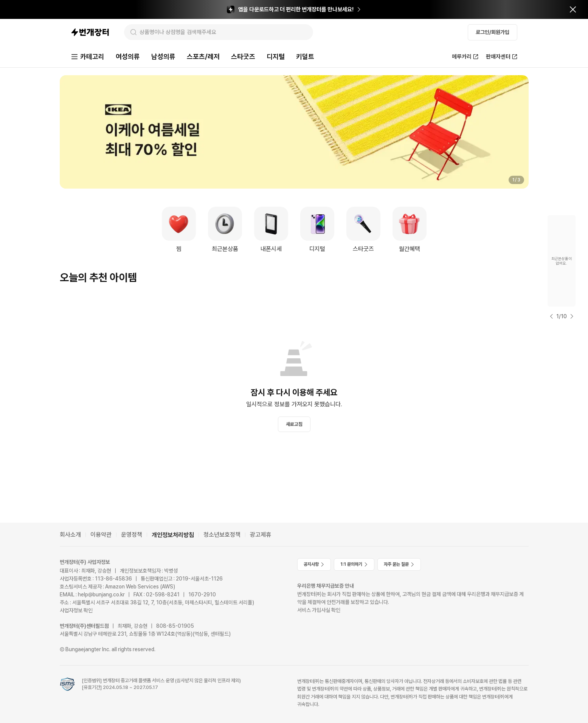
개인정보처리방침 (173, 535)
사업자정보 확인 (76, 610)
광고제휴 (261, 535)
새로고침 (294, 424)
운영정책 (132, 535)
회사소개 (70, 535)
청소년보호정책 (222, 535)
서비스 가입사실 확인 (319, 610)
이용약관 (101, 535)
